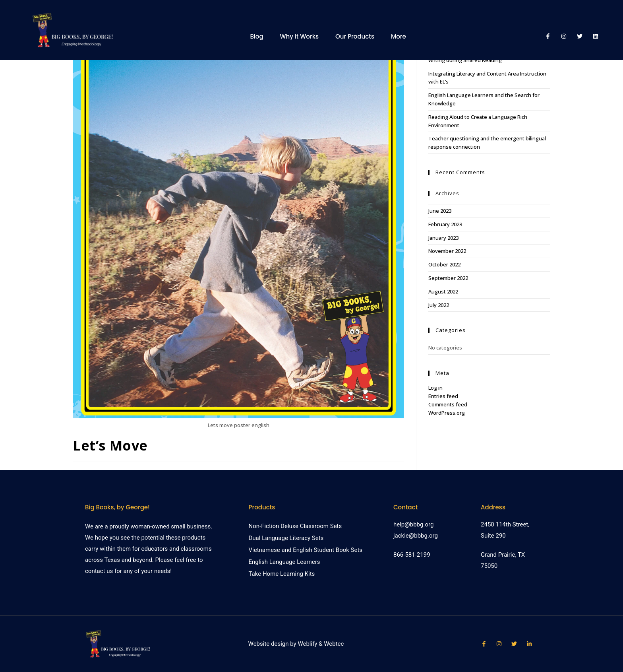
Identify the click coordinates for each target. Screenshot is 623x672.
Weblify (307, 644)
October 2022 (444, 264)
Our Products (355, 36)
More (399, 36)
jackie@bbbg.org (416, 536)
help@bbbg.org (413, 524)
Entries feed (443, 396)
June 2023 (440, 211)
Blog (256, 36)
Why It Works (299, 36)
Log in (435, 388)
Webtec (334, 644)
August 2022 (443, 291)
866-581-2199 (412, 555)
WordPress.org (447, 413)
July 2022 (439, 305)
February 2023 (445, 224)
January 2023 (443, 238)
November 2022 (447, 251)
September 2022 (448, 278)
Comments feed (448, 404)
